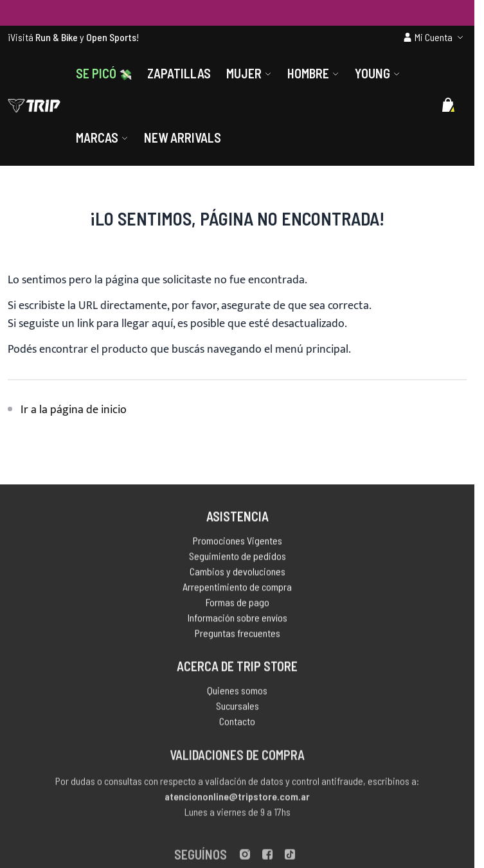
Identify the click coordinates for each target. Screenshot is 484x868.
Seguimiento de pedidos (238, 558)
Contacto (237, 724)
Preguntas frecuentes (238, 635)
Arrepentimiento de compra (237, 589)
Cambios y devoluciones (238, 573)
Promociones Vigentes (238, 543)
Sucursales (238, 709)
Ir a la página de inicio (74, 410)
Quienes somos (237, 694)
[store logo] (34, 105)
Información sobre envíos (238, 620)
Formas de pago (238, 604)
